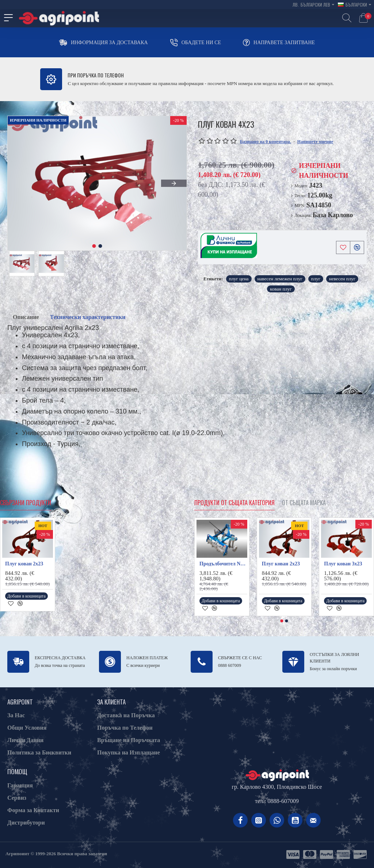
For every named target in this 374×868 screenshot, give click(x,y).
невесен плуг (342, 279)
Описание (26, 317)
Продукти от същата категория (234, 503)
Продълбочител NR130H (223, 564)
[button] (174, 183)
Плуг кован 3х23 (343, 564)
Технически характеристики (88, 317)
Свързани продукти (26, 503)
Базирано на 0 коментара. (266, 142)
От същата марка (304, 503)
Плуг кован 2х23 (24, 564)
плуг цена (239, 279)
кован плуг (281, 289)
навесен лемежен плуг (280, 279)
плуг (316, 279)
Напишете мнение (315, 142)
